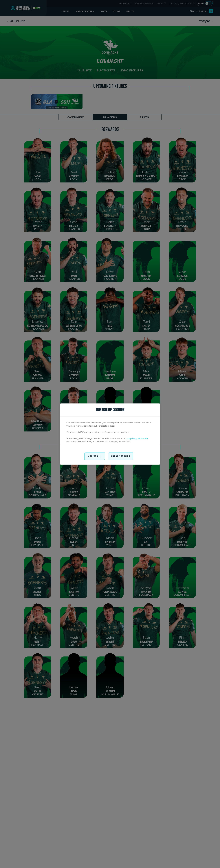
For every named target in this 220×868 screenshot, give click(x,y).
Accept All (95, 456)
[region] (110, 434)
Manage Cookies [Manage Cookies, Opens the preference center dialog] (120, 456)
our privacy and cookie (137, 438)
